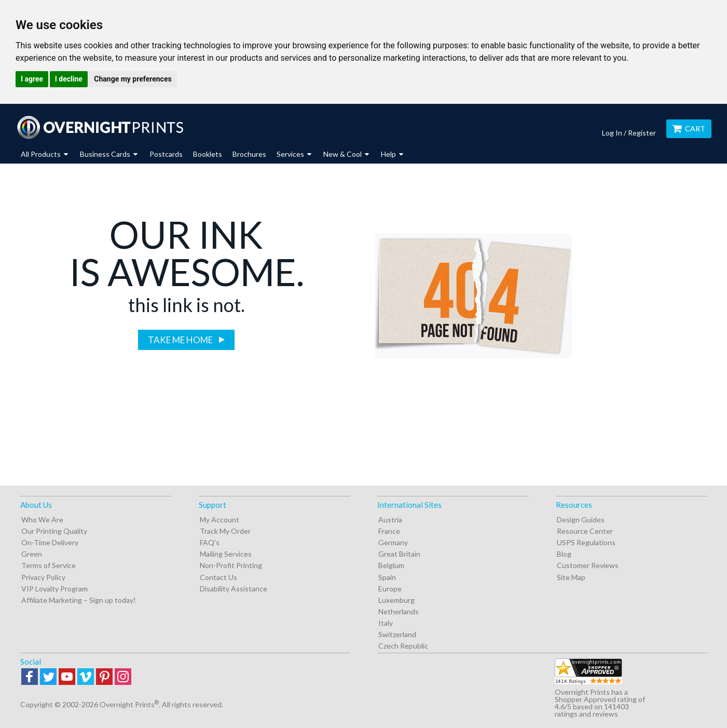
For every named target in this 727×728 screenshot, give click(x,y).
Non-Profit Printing (231, 565)
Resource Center (585, 531)
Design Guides (581, 520)
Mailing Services (226, 554)
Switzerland (397, 634)
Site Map (571, 577)
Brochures (249, 154)
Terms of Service (49, 565)
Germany (393, 542)
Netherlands (399, 611)
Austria (390, 520)
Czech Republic (403, 646)
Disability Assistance (234, 589)
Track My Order (225, 531)
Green (32, 554)
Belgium (391, 565)
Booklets (208, 154)
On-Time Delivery (50, 542)
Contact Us (218, 577)
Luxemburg (396, 600)
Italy (386, 623)
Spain (387, 577)
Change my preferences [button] (133, 79)
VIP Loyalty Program (54, 589)
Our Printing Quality (54, 531)
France (389, 531)
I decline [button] (69, 79)
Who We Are (42, 520)
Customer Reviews (588, 565)
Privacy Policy (43, 577)
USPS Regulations (586, 542)
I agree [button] (32, 79)
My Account (220, 520)
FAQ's (210, 542)
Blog (564, 554)
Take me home (181, 340)
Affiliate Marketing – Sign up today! (79, 600)
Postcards (166, 154)
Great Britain (399, 554)
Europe (390, 589)
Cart (689, 129)
